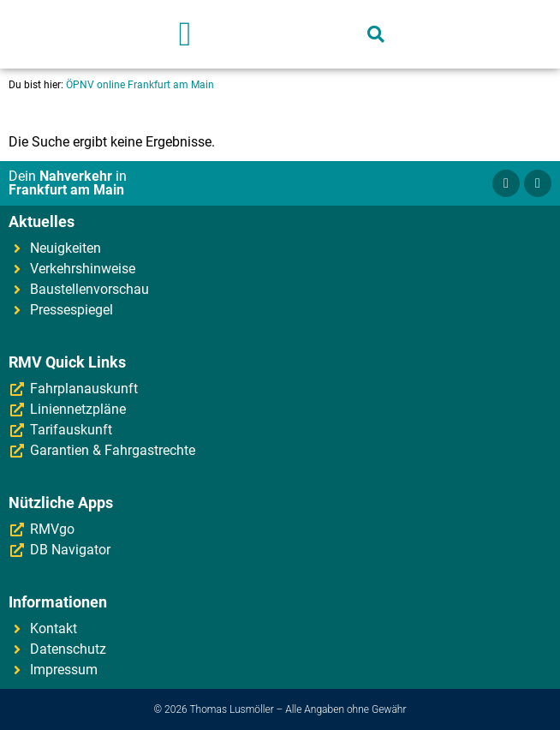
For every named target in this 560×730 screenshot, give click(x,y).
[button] (185, 34)
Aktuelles (42, 221)
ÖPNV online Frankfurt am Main (140, 85)
